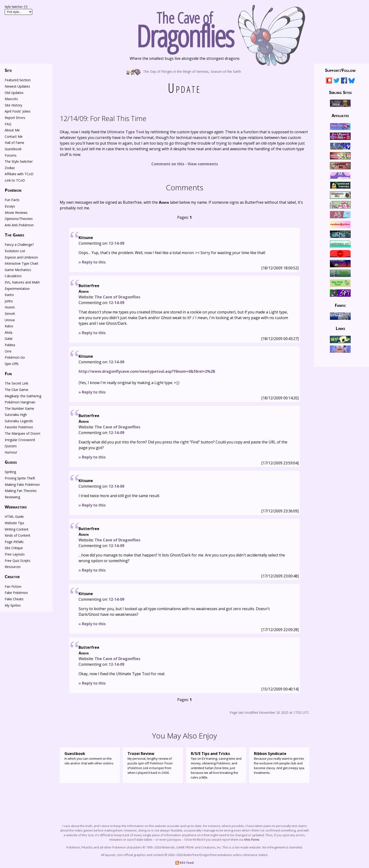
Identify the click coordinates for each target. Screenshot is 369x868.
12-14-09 (116, 243)
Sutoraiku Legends (19, 421)
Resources (13, 567)
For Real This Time (103, 118)
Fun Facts (12, 200)
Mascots (11, 99)
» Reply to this (92, 262)
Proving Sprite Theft (20, 478)
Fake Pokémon (16, 593)
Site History (13, 105)
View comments (203, 164)
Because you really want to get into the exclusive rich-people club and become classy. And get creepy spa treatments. (279, 763)
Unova (10, 320)
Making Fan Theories (21, 491)
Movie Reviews (16, 213)
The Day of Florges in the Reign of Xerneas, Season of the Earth (184, 71)
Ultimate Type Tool (126, 132)
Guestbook (13, 149)
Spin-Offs (12, 364)
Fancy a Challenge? (19, 245)
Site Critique (14, 548)
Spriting (10, 472)
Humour (11, 452)
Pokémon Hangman (20, 402)
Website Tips (14, 523)
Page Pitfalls (14, 542)
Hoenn (10, 307)
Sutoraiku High (16, 415)
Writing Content (17, 529)
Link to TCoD (15, 180)
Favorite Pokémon (19, 427)
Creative (12, 576)
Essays (10, 206)
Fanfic (340, 305)
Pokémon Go (15, 357)
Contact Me (14, 136)
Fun (8, 373)
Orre (8, 351)
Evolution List (15, 251)
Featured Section (18, 80)
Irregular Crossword (20, 440)
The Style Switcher (19, 161)
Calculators (13, 276)
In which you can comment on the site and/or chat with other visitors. (90, 758)
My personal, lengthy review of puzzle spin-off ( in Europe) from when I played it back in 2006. (153, 763)
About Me (12, 130)
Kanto (9, 295)
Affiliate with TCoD (19, 174)
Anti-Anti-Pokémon (19, 225)
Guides (11, 462)
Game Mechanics (18, 270)
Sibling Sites (340, 92)
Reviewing (12, 497)
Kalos (9, 326)
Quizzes (11, 446)
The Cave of (184, 28)
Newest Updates (17, 86)
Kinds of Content (18, 535)
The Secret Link (16, 383)
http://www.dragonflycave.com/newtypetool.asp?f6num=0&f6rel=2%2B (147, 371)
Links (340, 328)
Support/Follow (340, 70)
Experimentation (17, 289)
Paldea (10, 345)
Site (8, 70)
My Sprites (13, 605)
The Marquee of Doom (22, 433)
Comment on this (168, 164)
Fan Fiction (13, 586)
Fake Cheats (14, 599)
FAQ (8, 124)
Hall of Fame (14, 143)
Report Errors (15, 118)
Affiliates (340, 115)
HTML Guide (14, 517)
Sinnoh (10, 314)
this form (252, 840)
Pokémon (13, 190)
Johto (9, 301)
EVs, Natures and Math (22, 282)
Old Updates (14, 93)
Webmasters (16, 507)
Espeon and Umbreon (21, 257)
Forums (11, 155)
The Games (14, 235)
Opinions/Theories (19, 219)
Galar (9, 339)
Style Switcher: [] (16, 7)
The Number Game (19, 408)
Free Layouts (15, 554)
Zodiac (10, 168)
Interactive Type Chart (22, 263)
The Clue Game (16, 390)
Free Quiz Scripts (18, 561)
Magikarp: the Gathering (23, 396)
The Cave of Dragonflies (117, 297)
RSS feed (184, 863)
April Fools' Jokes (18, 111)
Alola (8, 332)
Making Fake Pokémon (22, 485)
